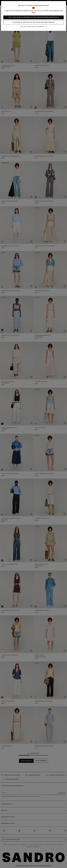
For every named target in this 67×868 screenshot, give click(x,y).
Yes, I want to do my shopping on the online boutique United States (34, 17)
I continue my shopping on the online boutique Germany (34, 22)
